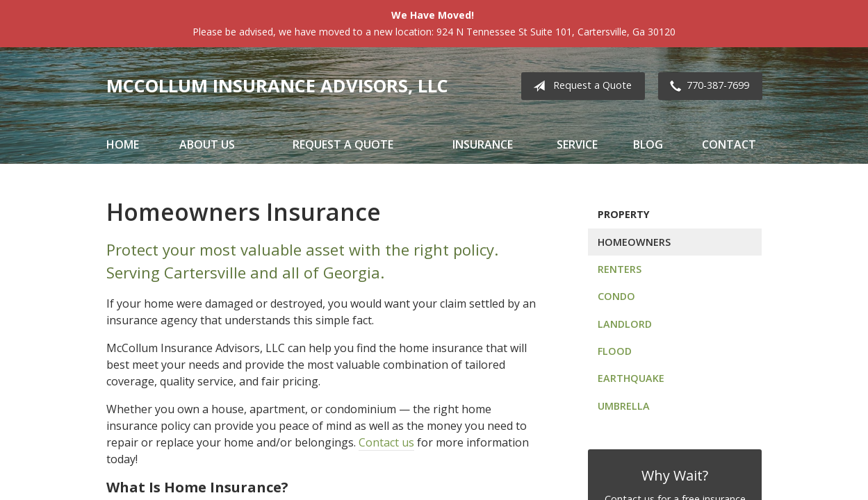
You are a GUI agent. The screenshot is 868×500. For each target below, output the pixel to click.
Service (577, 144)
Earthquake (631, 378)
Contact (729, 144)
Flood (615, 351)
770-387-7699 (707, 86)
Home (123, 144)
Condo (616, 296)
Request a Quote (580, 86)
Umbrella (624, 406)
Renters (620, 269)
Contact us (386, 442)
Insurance (483, 144)
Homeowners (634, 242)
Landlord (625, 324)
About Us (207, 144)
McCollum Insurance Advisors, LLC (277, 86)
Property (624, 214)
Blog (648, 144)
